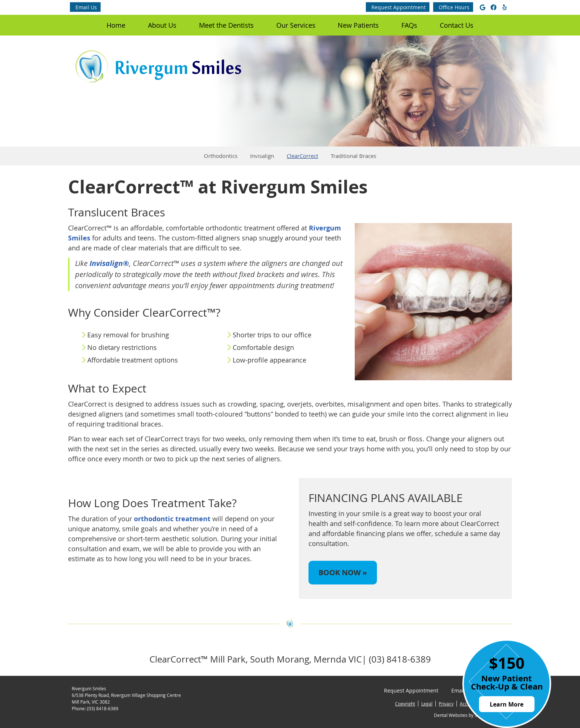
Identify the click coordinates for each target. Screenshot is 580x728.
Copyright (405, 704)
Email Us (86, 7)
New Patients (358, 25)
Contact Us (457, 25)
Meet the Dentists (226, 25)
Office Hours (454, 7)
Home (116, 25)
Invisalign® (109, 263)
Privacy (446, 704)
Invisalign (262, 156)
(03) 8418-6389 (103, 708)
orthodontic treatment (172, 519)
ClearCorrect (302, 156)
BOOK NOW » (343, 572)
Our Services (296, 25)
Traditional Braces (353, 156)
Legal (427, 704)
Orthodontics (221, 156)
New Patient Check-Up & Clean (507, 682)
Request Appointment (399, 7)
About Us (162, 25)
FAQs (409, 25)
